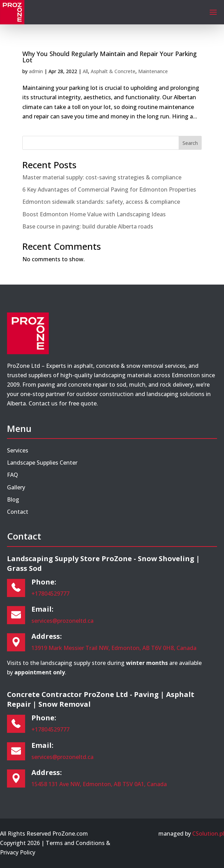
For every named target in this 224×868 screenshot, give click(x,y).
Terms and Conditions (75, 843)
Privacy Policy (18, 852)
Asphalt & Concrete (113, 71)
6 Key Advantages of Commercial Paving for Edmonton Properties (109, 189)
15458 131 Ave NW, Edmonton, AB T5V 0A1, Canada (99, 784)
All (85, 71)
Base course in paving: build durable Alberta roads (88, 226)
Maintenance (153, 71)
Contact (18, 512)
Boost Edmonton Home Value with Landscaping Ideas (94, 214)
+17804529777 (50, 594)
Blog (13, 499)
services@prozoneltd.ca (62, 621)
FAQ (13, 475)
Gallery (16, 487)
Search (190, 143)
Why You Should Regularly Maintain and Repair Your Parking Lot (110, 57)
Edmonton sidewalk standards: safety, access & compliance (101, 202)
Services (18, 450)
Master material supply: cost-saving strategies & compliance (102, 177)
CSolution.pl (208, 834)
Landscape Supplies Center (42, 463)
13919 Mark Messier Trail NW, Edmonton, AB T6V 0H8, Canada (114, 648)
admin (36, 71)
